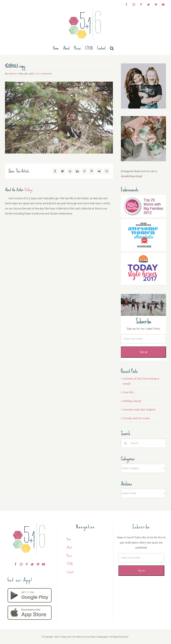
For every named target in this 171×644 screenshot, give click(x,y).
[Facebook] (16, 564)
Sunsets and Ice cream (136, 418)
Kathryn (13, 74)
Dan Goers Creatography (97, 637)
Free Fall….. (129, 392)
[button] (112, 48)
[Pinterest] (27, 564)
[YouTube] (43, 564)
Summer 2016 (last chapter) (139, 410)
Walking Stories (132, 401)
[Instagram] (21, 564)
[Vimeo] (38, 564)
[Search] (126, 443)
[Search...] (143, 443)
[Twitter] (32, 564)
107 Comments (44, 74)
